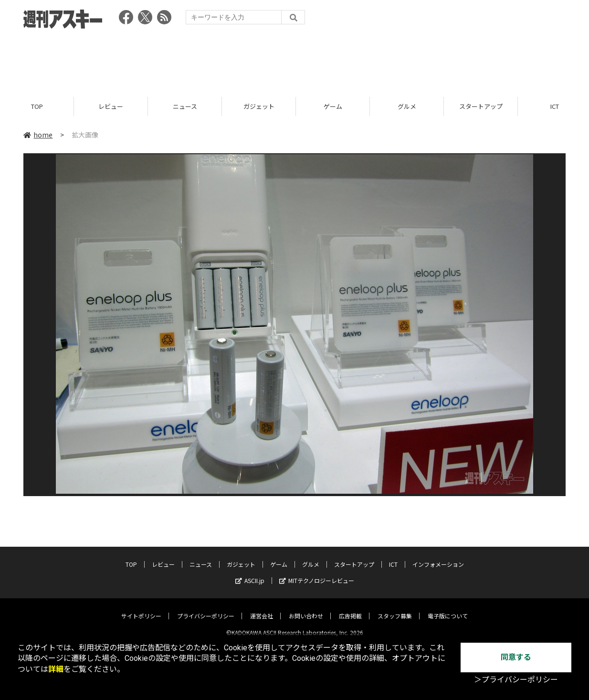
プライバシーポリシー (206, 608)
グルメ (407, 106)
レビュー (111, 106)
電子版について (448, 608)
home (38, 135)
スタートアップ (481, 106)
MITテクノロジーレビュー (317, 573)
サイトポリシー (141, 608)
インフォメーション (438, 557)
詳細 (56, 669)
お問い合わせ (306, 608)
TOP (37, 106)
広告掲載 (350, 608)
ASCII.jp (250, 573)
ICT (393, 557)
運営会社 (262, 608)
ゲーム (333, 106)
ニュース (185, 106)
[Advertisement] (294, 60)
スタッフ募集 (395, 608)
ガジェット (259, 106)
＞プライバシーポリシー (516, 680)
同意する (516, 657)
